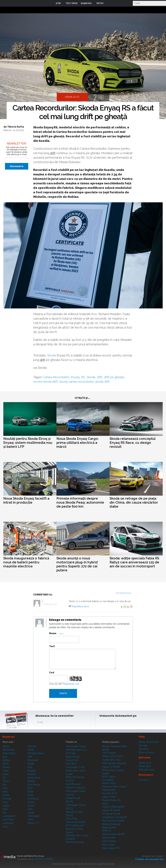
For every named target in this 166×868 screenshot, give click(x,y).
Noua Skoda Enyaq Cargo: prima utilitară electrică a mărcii (78, 443)
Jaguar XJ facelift (111, 767)
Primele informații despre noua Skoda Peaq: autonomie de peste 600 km (80, 502)
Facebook (103, 723)
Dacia (5, 774)
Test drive (144, 749)
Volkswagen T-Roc (75, 767)
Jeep (5, 809)
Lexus (6, 826)
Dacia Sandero (109, 841)
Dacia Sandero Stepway (114, 763)
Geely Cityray (73, 757)
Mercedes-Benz (36, 753)
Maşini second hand (149, 742)
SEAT (30, 788)
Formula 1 (144, 780)
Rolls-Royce (34, 785)
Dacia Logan (108, 845)
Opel (30, 767)
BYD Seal (71, 753)
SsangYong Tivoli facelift (114, 817)
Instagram (111, 723)
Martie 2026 (145, 766)
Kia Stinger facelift (111, 814)
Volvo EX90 (72, 819)
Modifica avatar (40, 623)
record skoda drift (45, 382)
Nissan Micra (109, 783)
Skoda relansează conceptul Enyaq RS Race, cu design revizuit (132, 443)
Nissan (31, 764)
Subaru (31, 802)
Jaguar (6, 806)
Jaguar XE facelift (111, 810)
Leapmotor (8, 823)
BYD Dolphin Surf (75, 825)
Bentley (6, 760)
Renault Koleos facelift (113, 834)
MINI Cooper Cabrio (76, 791)
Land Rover (8, 820)
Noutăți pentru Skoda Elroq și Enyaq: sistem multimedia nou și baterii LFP (28, 443)
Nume (53, 633)
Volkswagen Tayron (76, 805)
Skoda (51, 355)
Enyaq (75, 377)
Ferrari (6, 781)
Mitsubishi (33, 760)
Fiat (4, 785)
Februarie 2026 (146, 770)
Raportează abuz (80, 606)
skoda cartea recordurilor (76, 382)
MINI (30, 757)
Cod (52, 673)
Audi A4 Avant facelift (113, 821)
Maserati (32, 746)
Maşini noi (8, 737)
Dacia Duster (109, 838)
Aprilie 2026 (145, 763)
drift (53, 153)
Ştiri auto (143, 745)
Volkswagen (34, 816)
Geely (5, 792)
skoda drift (102, 382)
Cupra (6, 771)
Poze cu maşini (146, 752)
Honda (6, 795)
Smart (30, 795)
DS (4, 778)
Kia (4, 813)
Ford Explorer (109, 753)
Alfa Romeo (8, 750)
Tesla (30, 809)
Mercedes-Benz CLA (76, 750)
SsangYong (33, 799)
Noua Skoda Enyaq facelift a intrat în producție (26, 500)
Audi (5, 757)
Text (52, 646)
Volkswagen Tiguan (76, 746)
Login (109, 3)
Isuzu (5, 802)
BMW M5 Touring (75, 777)
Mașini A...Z (33, 823)
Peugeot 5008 (73, 798)
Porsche (31, 774)
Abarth (6, 746)
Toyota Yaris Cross (111, 760)
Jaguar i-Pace (109, 797)
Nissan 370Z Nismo (113, 756)
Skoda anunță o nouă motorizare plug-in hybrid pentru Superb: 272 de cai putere (77, 564)
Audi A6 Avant (73, 784)
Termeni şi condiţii (44, 859)
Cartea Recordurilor (56, 377)
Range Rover (34, 778)
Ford (5, 788)
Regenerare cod (71, 684)
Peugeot (31, 771)
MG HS (69, 802)
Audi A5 (70, 795)
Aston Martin (9, 753)
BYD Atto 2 (71, 764)
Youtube (119, 723)
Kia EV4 (70, 781)
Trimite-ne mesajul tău (149, 859)
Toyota (31, 813)
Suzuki (31, 806)
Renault (31, 781)
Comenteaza (125, 593)
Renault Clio (72, 760)
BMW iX (106, 831)
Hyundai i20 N (110, 793)
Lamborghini (9, 816)
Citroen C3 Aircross (76, 788)
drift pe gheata (114, 377)
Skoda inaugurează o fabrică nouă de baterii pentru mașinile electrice (26, 562)
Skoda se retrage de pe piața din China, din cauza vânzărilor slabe (134, 502)
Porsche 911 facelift (75, 822)
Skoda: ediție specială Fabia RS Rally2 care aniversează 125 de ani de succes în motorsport (134, 562)
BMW (6, 764)
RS (83, 377)
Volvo (30, 820)
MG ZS (69, 809)
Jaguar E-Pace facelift (113, 807)
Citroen (6, 767)
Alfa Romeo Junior (75, 842)
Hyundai (7, 799)
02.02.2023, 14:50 (51, 604)
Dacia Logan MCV (111, 848)
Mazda (31, 750)
